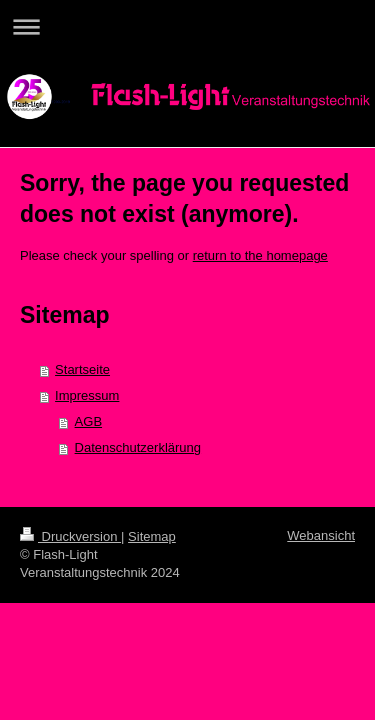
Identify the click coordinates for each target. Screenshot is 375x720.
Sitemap (152, 536)
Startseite (82, 369)
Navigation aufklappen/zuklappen (187, 26)
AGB (88, 421)
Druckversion (70, 536)
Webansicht (321, 535)
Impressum (87, 395)
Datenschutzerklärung (138, 447)
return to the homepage (260, 255)
